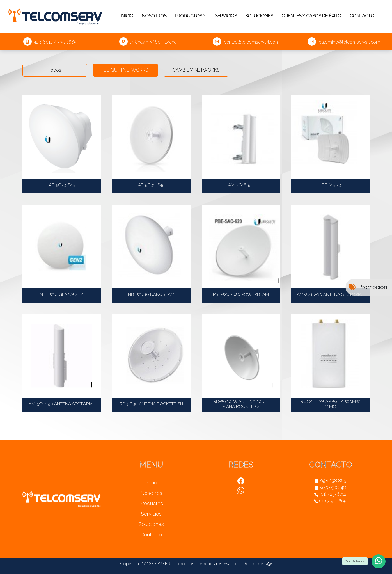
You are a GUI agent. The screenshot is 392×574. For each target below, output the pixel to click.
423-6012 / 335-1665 (50, 42)
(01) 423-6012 (330, 494)
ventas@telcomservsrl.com (246, 42)
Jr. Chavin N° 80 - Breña (148, 42)
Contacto (362, 16)
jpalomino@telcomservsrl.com (344, 42)
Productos (191, 16)
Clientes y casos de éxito (311, 16)
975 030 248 (330, 487)
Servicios (226, 16)
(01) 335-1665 (330, 501)
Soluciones (259, 16)
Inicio (127, 16)
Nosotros (154, 16)
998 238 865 (330, 481)
